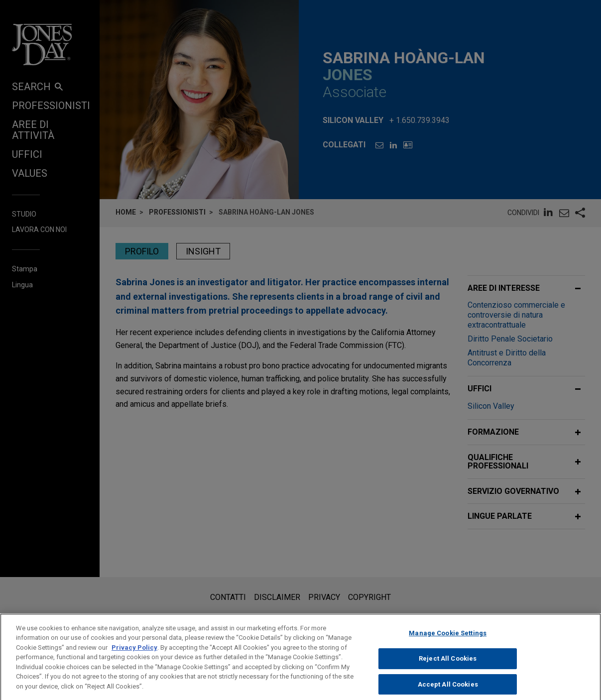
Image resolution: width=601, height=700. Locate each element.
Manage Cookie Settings (448, 642)
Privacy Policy (134, 655)
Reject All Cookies (448, 666)
